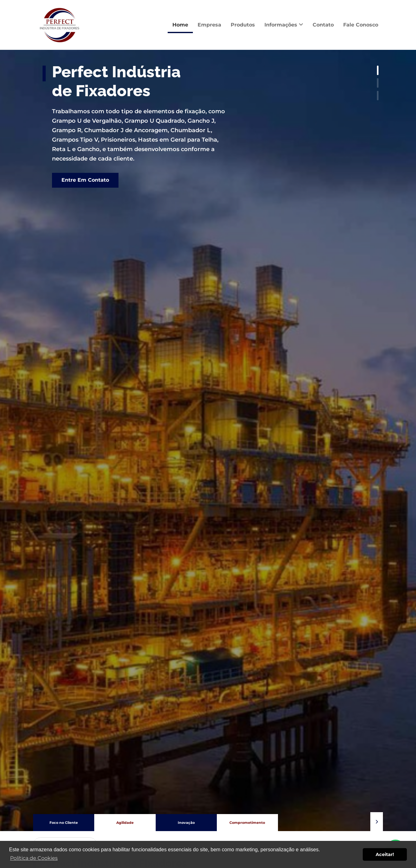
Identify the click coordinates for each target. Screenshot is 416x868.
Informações (284, 25)
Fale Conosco (361, 25)
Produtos (243, 25)
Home (180, 25)
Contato (323, 25)
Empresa (209, 25)
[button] (377, 822)
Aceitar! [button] (385, 854)
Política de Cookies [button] (34, 858)
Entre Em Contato (85, 180)
